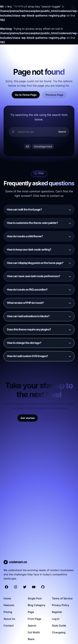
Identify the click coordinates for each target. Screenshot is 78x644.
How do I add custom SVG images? (27, 356)
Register (57, 612)
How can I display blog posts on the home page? (35, 263)
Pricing (8, 612)
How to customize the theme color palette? (33, 223)
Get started (28, 418)
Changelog (59, 632)
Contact (9, 626)
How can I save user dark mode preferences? (33, 276)
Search (62, 132)
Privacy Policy (60, 605)
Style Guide (59, 626)
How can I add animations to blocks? (28, 316)
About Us (9, 619)
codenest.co (18, 7)
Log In (56, 619)
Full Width (34, 632)
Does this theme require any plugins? (29, 329)
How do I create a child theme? (25, 236)
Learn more (51, 418)
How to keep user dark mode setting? (29, 250)
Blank (31, 639)
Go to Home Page (26, 95)
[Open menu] (73, 7)
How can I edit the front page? (24, 209)
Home (7, 598)
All (27, 146)
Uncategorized (43, 146)
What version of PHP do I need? (25, 303)
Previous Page (54, 95)
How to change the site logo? (24, 343)
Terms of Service (62, 598)
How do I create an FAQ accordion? (27, 290)
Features (9, 605)
